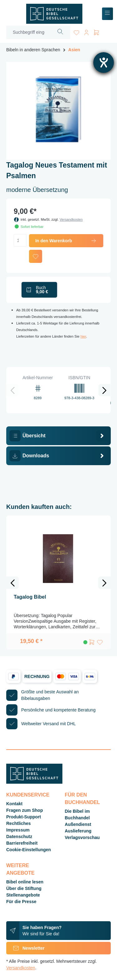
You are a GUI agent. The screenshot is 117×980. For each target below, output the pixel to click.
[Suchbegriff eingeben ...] (29, 32)
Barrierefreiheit (22, 843)
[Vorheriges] (12, 390)
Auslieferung (78, 831)
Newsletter (25, 948)
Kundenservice (28, 795)
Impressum (18, 830)
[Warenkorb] (96, 31)
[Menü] (107, 14)
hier (83, 336)
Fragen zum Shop (24, 810)
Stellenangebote (23, 895)
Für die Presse (21, 902)
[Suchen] (60, 32)
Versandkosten (71, 219)
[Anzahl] (20, 240)
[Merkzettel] (76, 31)
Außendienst (78, 824)
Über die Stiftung (24, 888)
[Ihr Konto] (86, 31)
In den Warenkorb (66, 241)
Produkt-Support (24, 817)
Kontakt (14, 804)
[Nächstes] (105, 390)
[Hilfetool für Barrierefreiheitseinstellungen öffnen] (104, 63)
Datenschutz (19, 837)
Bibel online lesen (25, 882)
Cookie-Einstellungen (29, 850)
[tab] (58, 436)
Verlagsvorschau (82, 837)
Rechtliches (19, 823)
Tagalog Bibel (30, 597)
